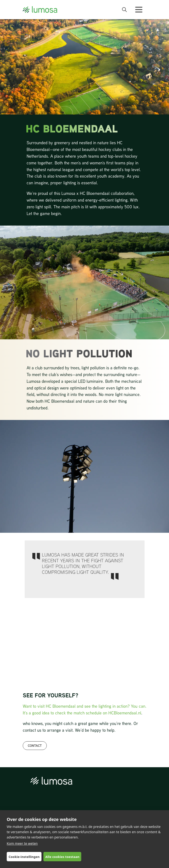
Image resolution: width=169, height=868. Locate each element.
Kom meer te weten (22, 843)
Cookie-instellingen (24, 857)
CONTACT (35, 745)
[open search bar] (124, 10)
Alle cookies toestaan (62, 857)
